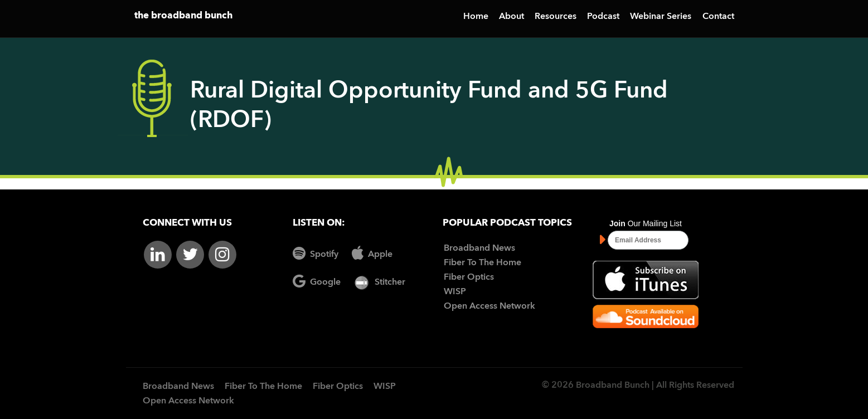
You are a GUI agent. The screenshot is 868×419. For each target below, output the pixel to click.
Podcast (603, 17)
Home (476, 17)
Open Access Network (489, 306)
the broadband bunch (183, 16)
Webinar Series (661, 17)
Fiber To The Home (483, 263)
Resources (556, 17)
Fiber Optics (469, 277)
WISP (455, 292)
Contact (718, 17)
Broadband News (479, 249)
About (511, 17)
